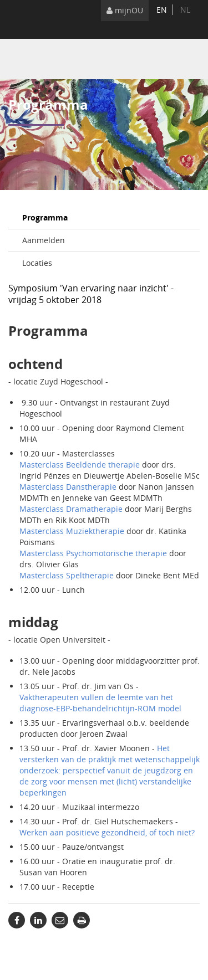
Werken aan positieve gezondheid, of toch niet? (107, 832)
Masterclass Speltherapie (67, 575)
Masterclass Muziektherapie (72, 531)
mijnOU (125, 10)
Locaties (37, 263)
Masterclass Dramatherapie (71, 509)
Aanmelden (44, 240)
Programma (45, 217)
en (162, 10)
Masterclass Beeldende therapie (80, 465)
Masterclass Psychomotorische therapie (93, 553)
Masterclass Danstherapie (68, 487)
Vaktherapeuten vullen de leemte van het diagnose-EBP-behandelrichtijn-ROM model (100, 703)
